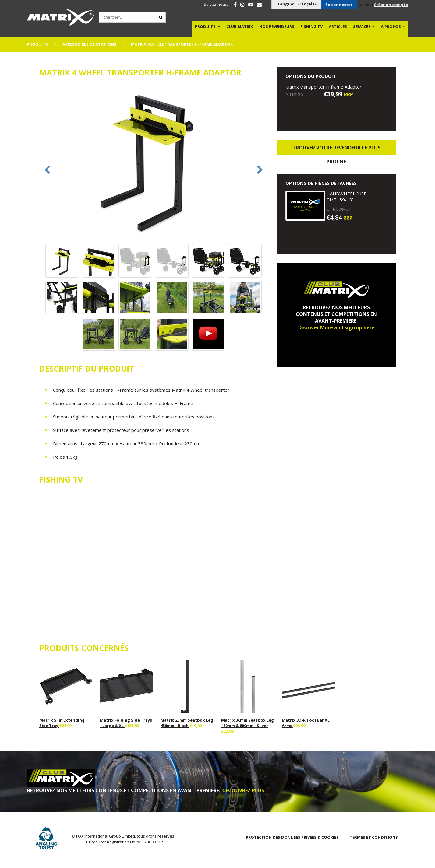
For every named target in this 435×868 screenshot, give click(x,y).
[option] (154, 161)
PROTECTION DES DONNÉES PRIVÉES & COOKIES (292, 837)
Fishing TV (311, 26)
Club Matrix (240, 26)
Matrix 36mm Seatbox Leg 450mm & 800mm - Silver (248, 723)
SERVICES (362, 26)
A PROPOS (391, 26)
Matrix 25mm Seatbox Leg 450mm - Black (187, 723)
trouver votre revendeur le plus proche (336, 150)
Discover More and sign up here (336, 327)
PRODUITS (205, 26)
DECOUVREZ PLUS (243, 790)
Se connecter (339, 5)
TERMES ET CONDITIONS (374, 837)
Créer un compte (391, 5)
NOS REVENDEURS (277, 26)
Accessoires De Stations (89, 44)
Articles (338, 26)
